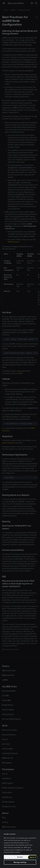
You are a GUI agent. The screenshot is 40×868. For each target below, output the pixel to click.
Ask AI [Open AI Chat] (33, 857)
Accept (20, 857)
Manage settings (20, 862)
